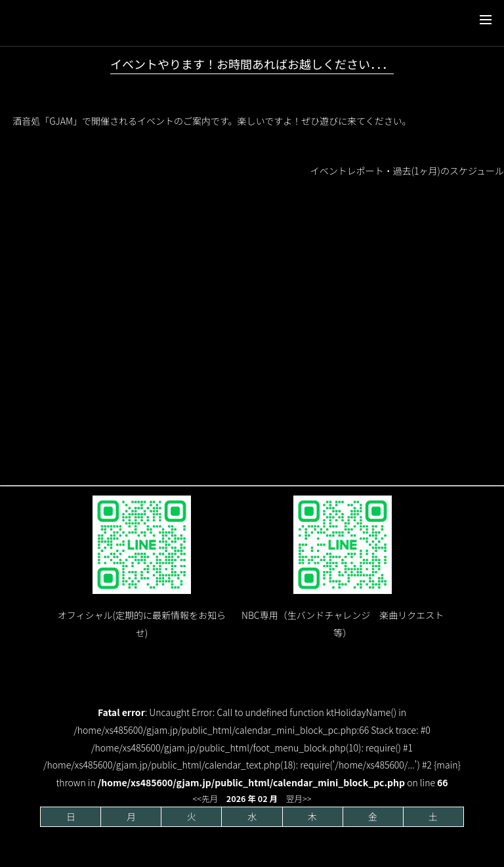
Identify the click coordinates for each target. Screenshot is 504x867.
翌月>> (299, 798)
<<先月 (206, 798)
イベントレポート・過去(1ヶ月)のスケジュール (407, 171)
